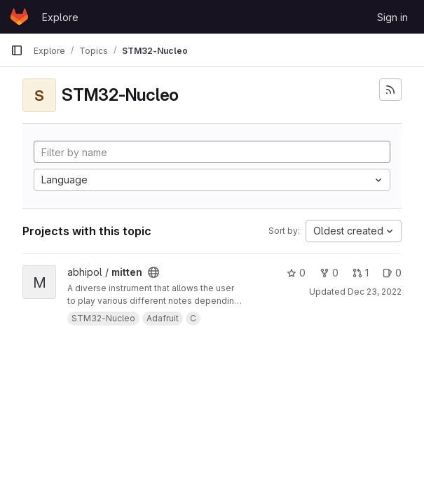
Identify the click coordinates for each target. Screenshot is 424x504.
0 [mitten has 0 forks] (329, 273)
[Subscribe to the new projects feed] (390, 90)
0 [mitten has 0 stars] (296, 273)
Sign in (392, 17)
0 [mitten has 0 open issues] (392, 273)
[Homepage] (19, 17)
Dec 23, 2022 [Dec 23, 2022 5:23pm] (375, 292)
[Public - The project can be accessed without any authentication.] (153, 272)
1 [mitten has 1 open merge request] (361, 273)
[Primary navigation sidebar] (17, 50)
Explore (60, 17)
